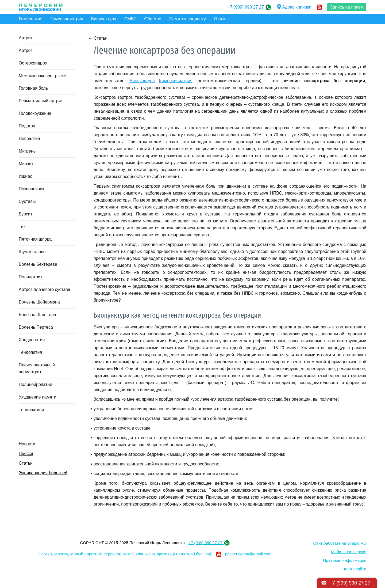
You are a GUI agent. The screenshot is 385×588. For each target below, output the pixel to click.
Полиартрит (30, 277)
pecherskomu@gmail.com (248, 554)
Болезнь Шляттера (37, 315)
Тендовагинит (32, 410)
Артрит (26, 38)
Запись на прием (347, 7)
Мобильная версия (349, 552)
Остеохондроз (33, 63)
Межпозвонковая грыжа (42, 76)
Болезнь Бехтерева (38, 264)
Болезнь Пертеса (36, 327)
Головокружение (35, 113)
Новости (27, 444)
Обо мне (153, 19)
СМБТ (130, 19)
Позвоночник (31, 189)
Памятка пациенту (188, 19)
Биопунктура (104, 19)
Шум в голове (32, 252)
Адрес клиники (294, 7)
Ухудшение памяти (38, 397)
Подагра (27, 126)
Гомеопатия (31, 19)
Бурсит (26, 214)
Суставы (27, 201)
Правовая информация (345, 560)
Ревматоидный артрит (41, 101)
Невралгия (29, 139)
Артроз (26, 50)
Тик (22, 227)
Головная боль (33, 88)
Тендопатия (30, 352)
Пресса (26, 454)
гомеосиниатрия (176, 81)
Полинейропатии (35, 384)
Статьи (26, 463)
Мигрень (27, 151)
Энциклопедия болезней (43, 473)
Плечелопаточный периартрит (37, 368)
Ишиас (25, 176)
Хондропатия (32, 340)
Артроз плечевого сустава (45, 289)
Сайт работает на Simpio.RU (340, 543)
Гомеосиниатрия (67, 19)
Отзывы (222, 19)
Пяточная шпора (35, 239)
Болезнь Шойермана (39, 302)
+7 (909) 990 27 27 (246, 7)
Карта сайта (355, 569)
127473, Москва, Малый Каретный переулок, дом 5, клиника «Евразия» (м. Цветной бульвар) (126, 554)
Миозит (26, 164)
